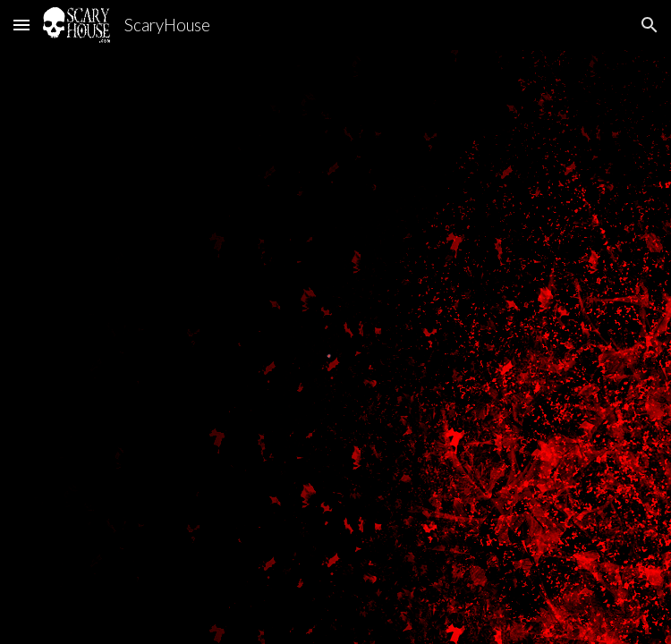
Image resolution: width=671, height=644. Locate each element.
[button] (21, 25)
